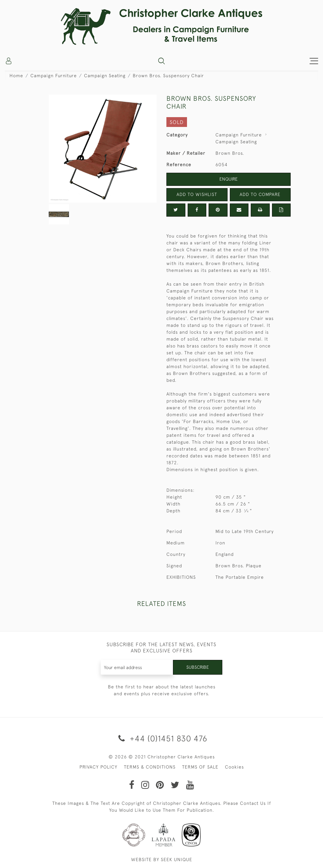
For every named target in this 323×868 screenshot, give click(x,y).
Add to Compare (260, 194)
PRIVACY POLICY (98, 767)
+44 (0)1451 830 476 (162, 738)
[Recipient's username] (137, 667)
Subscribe (197, 667)
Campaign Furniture (54, 76)
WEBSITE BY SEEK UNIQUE (162, 859)
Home (16, 76)
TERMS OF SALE (200, 767)
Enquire (229, 179)
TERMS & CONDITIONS (150, 767)
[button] (161, 61)
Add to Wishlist (197, 194)
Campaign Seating (105, 76)
